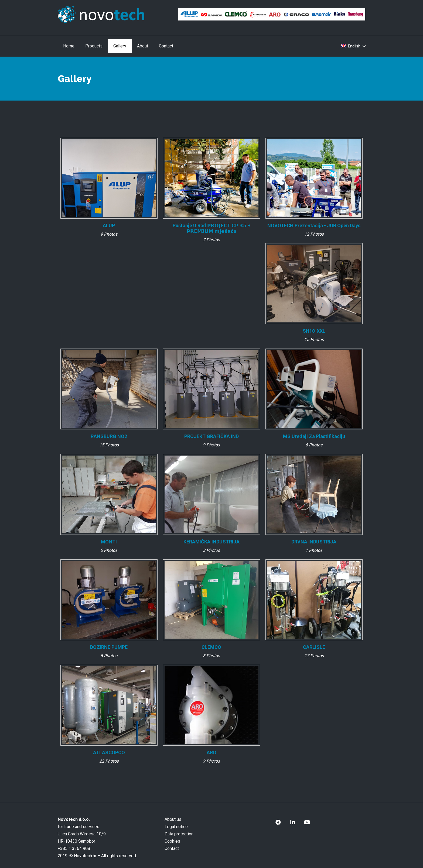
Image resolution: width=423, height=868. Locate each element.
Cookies (172, 841)
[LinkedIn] (293, 822)
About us (173, 819)
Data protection (179, 834)
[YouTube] (307, 822)
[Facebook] (278, 822)
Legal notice (176, 827)
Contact (172, 848)
